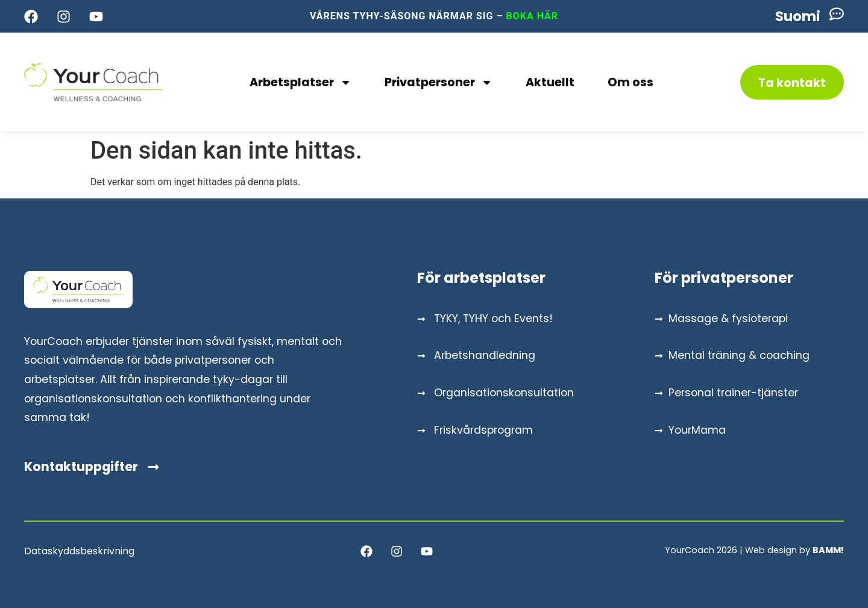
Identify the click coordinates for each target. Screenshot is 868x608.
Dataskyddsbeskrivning (79, 551)
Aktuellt (550, 82)
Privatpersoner (439, 82)
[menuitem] (798, 16)
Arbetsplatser (300, 82)
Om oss (631, 82)
